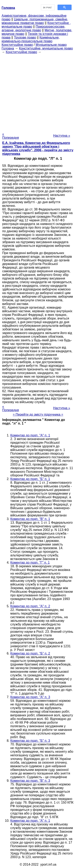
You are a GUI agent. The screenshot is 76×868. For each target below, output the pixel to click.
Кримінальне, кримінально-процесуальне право (31, 39)
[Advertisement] (38, 92)
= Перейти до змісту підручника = (38, 415)
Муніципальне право (51, 45)
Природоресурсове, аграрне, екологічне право (33, 28)
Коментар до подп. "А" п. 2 (30, 606)
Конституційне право (17, 45)
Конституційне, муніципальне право (46, 48)
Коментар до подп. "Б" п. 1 (30, 479)
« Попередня (11, 136)
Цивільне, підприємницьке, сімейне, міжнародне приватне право (35, 21)
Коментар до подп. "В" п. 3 (30, 781)
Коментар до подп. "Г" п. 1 (30, 563)
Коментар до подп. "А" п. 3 (30, 697)
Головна (8, 48)
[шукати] (48, 7)
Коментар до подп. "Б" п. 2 (30, 653)
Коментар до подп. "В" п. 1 (30, 519)
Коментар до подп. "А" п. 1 (30, 435)
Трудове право (25, 37)
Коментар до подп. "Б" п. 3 (30, 741)
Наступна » (62, 136)
